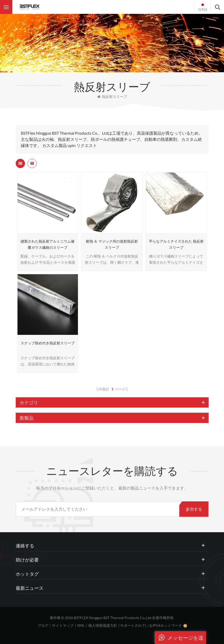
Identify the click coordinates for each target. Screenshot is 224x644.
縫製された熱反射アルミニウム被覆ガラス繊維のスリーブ (48, 244)
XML (81, 625)
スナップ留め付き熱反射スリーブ (48, 343)
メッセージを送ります (179, 638)
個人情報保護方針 (103, 625)
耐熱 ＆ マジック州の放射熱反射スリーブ (112, 244)
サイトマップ (63, 625)
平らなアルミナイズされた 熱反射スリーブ (176, 244)
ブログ (43, 625)
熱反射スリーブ (112, 96)
